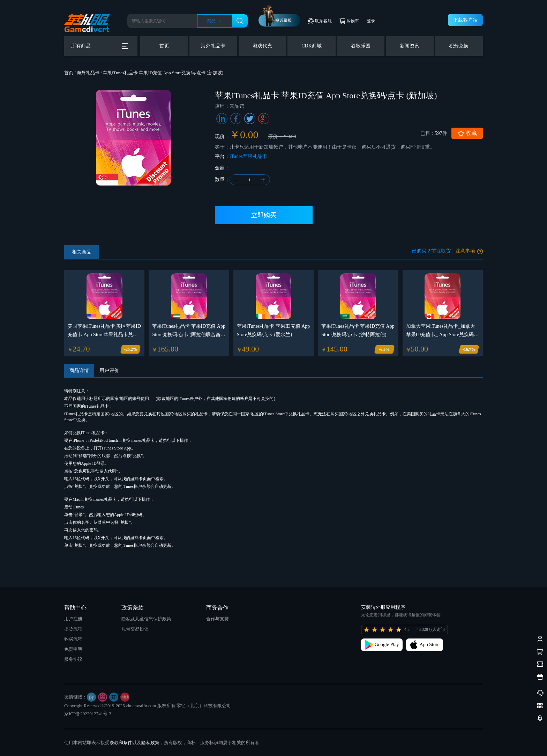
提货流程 (73, 629)
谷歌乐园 (361, 46)
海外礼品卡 (213, 46)
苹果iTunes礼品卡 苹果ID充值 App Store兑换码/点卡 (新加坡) (163, 73)
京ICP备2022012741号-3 (88, 714)
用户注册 (73, 619)
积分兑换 (459, 46)
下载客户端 (465, 20)
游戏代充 (262, 46)
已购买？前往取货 (431, 251)
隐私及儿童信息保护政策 (146, 619)
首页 (164, 46)
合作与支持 (218, 619)
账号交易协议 (135, 629)
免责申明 (73, 649)
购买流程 (73, 639)
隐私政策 (150, 743)
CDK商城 (312, 46)
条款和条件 (121, 743)
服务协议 (73, 660)
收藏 (467, 133)
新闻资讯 (410, 46)
